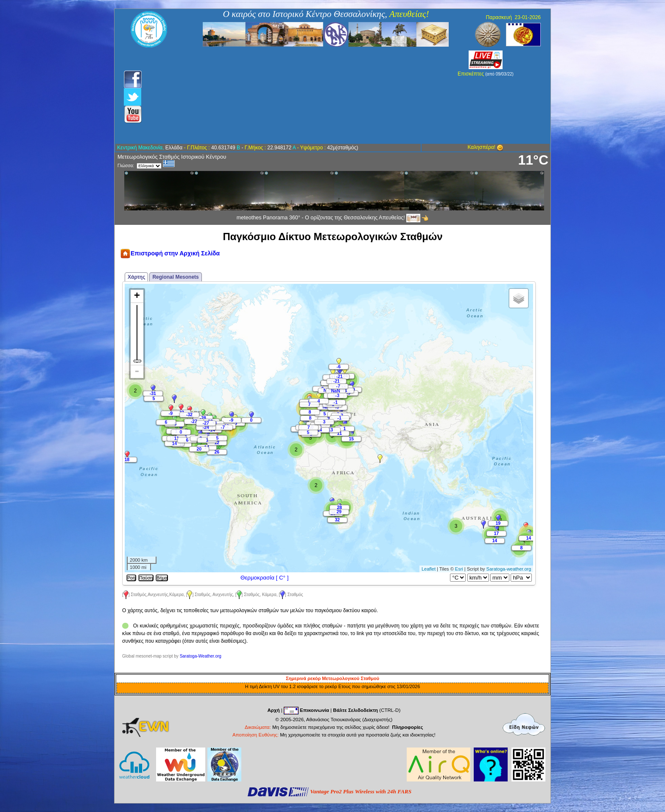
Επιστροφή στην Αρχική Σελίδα (170, 253)
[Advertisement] (287, 95)
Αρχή (273, 710)
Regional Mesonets (175, 277)
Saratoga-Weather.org (201, 656)
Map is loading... (328, 428)
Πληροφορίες (408, 727)
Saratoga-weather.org (509, 569)
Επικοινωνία (314, 710)
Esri (459, 569)
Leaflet (429, 569)
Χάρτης (136, 277)
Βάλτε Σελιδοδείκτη (355, 710)
